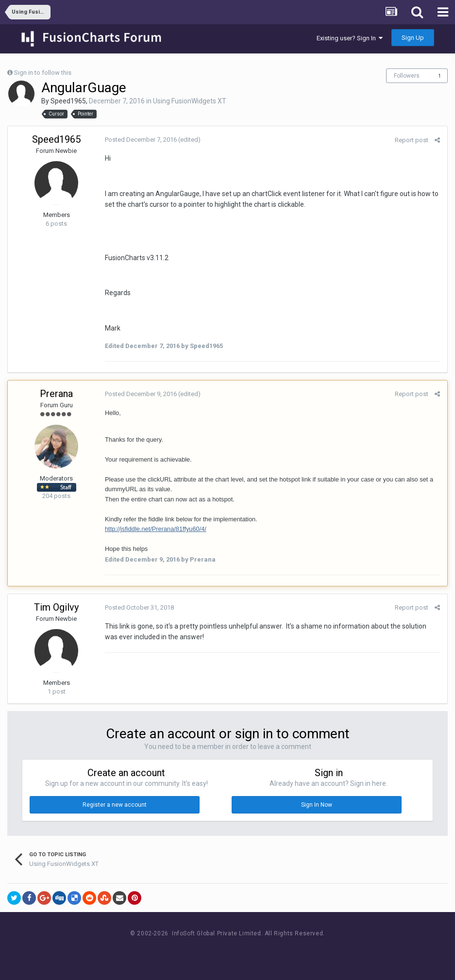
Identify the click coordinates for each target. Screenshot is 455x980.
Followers (407, 76)
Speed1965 (68, 101)
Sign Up (413, 38)
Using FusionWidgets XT (190, 101)
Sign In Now (317, 805)
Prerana (56, 394)
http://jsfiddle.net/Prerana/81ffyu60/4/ (156, 529)
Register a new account (115, 805)
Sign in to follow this (43, 73)
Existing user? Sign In (350, 38)
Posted (141, 140)
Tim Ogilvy (56, 607)
